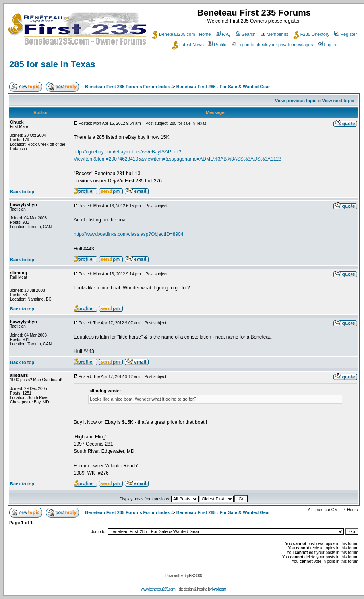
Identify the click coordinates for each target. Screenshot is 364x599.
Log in (327, 45)
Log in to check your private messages (272, 45)
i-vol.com (219, 589)
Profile (217, 45)
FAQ (223, 34)
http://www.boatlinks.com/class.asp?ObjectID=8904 (128, 234)
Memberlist (274, 34)
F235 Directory (311, 34)
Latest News (188, 45)
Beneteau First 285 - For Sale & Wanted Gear (223, 87)
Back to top (22, 192)
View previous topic (296, 101)
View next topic (338, 101)
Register (345, 34)
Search (246, 34)
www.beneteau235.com (158, 589)
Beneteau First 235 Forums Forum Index (127, 87)
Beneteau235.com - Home (181, 34)
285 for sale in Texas (52, 64)
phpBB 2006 (193, 576)
